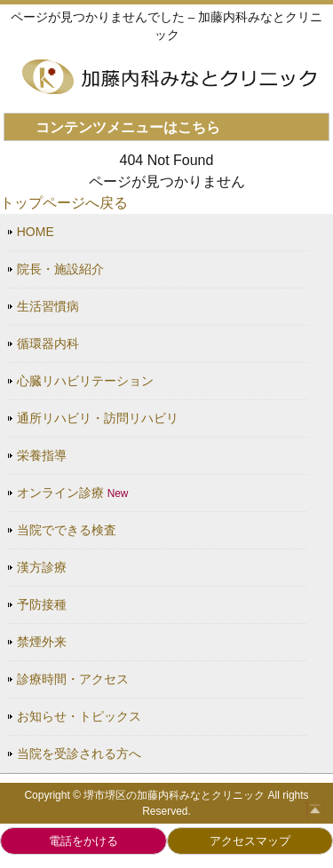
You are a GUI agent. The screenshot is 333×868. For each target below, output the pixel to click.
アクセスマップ (250, 841)
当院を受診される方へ (79, 754)
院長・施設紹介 (60, 269)
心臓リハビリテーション (85, 381)
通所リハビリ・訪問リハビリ (98, 418)
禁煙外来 (42, 642)
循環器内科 (48, 343)
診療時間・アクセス (73, 679)
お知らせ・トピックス (79, 716)
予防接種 (42, 604)
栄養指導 (42, 455)
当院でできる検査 (67, 530)
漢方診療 (42, 567)
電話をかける (83, 841)
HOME (36, 232)
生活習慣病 (48, 306)
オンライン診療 (73, 493)
